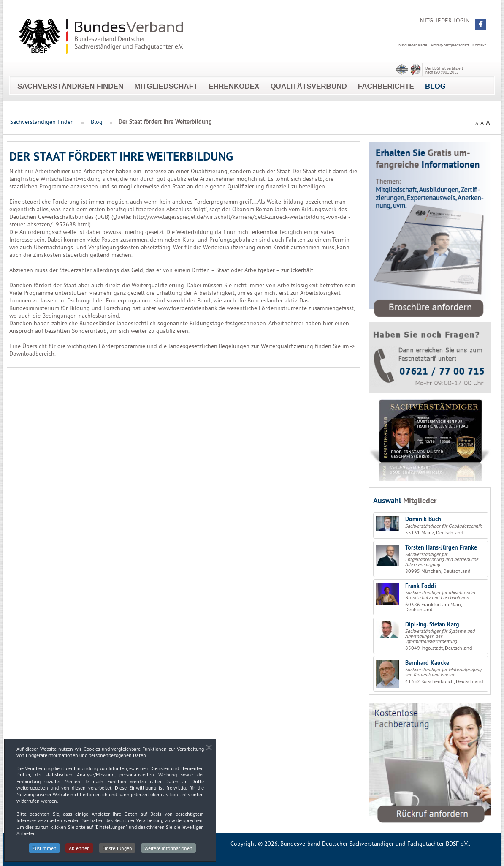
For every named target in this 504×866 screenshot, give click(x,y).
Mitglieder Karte (413, 45)
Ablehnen (79, 853)
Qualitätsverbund (308, 86)
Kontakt (479, 45)
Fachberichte (386, 86)
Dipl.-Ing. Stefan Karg (432, 624)
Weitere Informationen (168, 853)
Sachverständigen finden (70, 86)
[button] (481, 24)
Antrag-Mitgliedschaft (450, 45)
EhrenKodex (234, 86)
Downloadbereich (32, 354)
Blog (435, 86)
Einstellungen (117, 853)
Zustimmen (44, 853)
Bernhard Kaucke (427, 663)
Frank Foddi (421, 586)
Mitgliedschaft (166, 86)
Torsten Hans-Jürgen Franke (441, 547)
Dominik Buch (423, 519)
